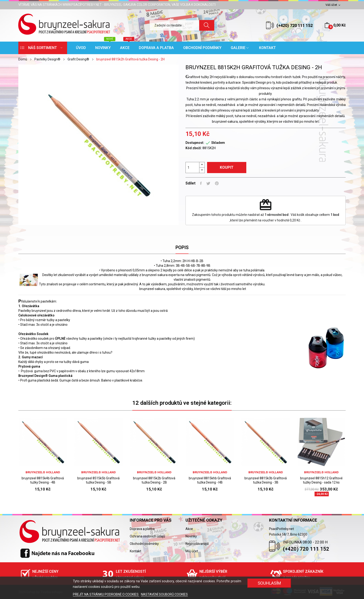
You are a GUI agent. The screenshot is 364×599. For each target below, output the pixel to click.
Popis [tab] (182, 247)
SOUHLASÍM (269, 583)
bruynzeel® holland (43, 472)
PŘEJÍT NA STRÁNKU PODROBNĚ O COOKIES (106, 594)
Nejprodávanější (197, 544)
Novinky (191, 536)
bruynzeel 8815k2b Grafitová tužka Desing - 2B (154, 480)
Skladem (218, 143)
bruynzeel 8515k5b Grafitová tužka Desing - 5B (98, 480)
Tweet (208, 183)
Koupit (227, 167)
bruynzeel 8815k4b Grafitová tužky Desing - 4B (43, 480)
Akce (189, 529)
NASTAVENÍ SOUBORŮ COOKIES (164, 594)
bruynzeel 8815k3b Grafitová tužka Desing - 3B (266, 480)
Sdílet (201, 183)
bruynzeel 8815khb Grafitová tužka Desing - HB (210, 480)
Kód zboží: (194, 148)
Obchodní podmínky (144, 544)
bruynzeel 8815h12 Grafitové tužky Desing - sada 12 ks (321, 480)
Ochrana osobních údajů (147, 536)
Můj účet (192, 551)
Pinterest (217, 183)
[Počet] (192, 168)
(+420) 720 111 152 (295, 25)
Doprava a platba (142, 529)
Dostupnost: (195, 143)
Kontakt (135, 551)
